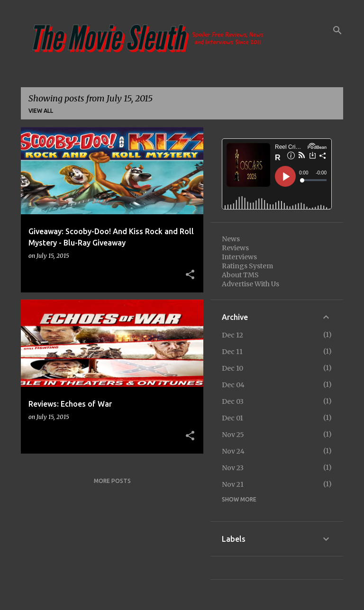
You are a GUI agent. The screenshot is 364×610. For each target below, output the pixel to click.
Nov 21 (233, 484)
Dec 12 (232, 335)
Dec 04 (233, 385)
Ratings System (247, 266)
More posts (112, 481)
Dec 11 (232, 352)
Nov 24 (233, 451)
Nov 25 (233, 435)
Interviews (239, 257)
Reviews (235, 248)
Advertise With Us (250, 284)
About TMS (240, 275)
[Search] (337, 30)
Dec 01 (232, 418)
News (231, 239)
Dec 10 (232, 368)
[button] (190, 275)
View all (41, 111)
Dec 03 (233, 401)
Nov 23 (233, 468)
